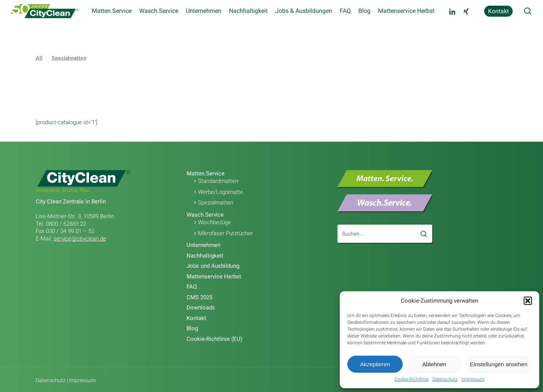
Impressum (473, 379)
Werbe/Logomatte (220, 192)
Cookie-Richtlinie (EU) (214, 339)
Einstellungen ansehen (499, 364)
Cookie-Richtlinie (411, 379)
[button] (528, 301)
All (39, 58)
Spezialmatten (69, 58)
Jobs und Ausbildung (213, 266)
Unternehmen (203, 245)
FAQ (192, 287)
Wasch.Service (205, 215)
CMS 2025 (199, 297)
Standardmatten (218, 181)
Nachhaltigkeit (205, 256)
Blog (192, 328)
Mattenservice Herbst (214, 276)
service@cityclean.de (80, 239)
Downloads (201, 308)
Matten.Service (206, 173)
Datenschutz (445, 379)
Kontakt (196, 318)
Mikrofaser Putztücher (225, 233)
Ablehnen (434, 364)
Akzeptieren (375, 364)
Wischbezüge (214, 222)
